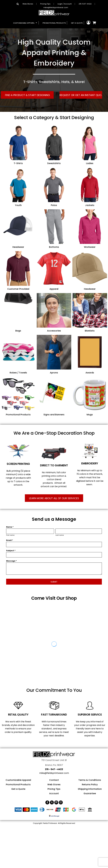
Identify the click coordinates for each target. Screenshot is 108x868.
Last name (60, 535)
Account (54, 793)
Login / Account (65, 4)
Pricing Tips (45, 4)
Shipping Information (90, 789)
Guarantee (90, 793)
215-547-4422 (85, 4)
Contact (54, 780)
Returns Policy (90, 784)
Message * (11, 561)
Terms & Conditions (90, 780)
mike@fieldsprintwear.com (56, 7)
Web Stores (28, 4)
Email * (10, 540)
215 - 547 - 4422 (54, 769)
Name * (10, 527)
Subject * (11, 551)
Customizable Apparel (18, 780)
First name (10, 535)
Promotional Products (18, 784)
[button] (25, 23)
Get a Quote (18, 789)
